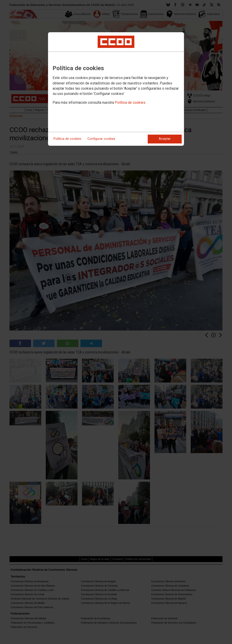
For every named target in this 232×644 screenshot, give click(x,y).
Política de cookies (130, 102)
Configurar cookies (101, 139)
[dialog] (116, 89)
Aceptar (165, 139)
